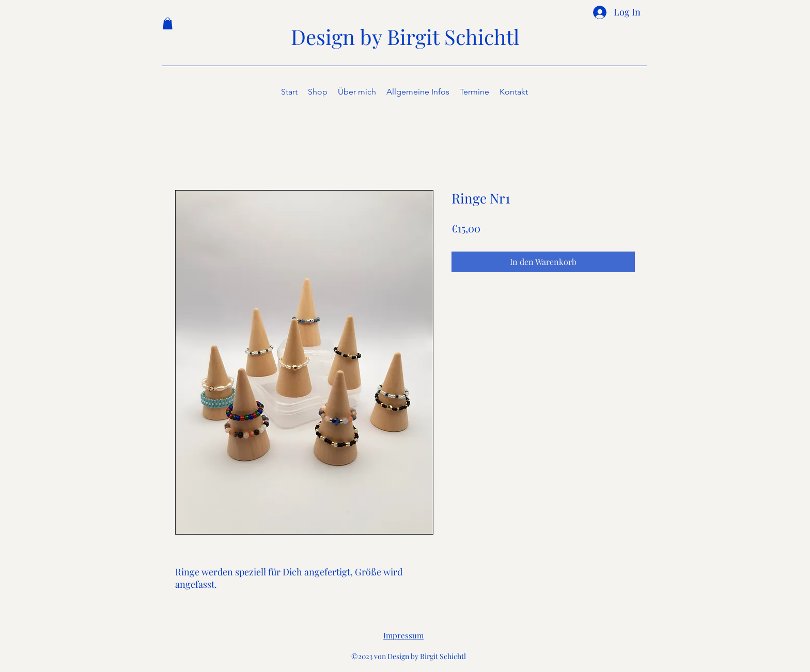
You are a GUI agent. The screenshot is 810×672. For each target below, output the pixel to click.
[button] (168, 24)
